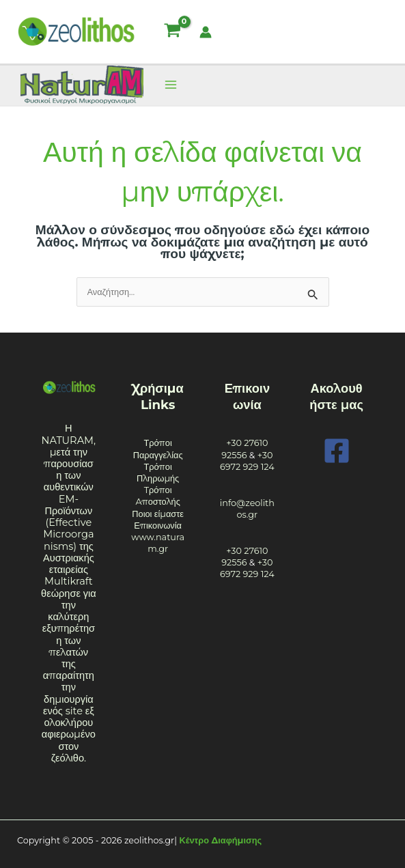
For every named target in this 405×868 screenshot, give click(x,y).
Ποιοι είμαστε (158, 514)
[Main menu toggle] (170, 85)
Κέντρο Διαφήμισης (221, 840)
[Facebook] (337, 451)
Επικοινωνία (158, 526)
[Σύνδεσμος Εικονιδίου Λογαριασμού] (206, 32)
